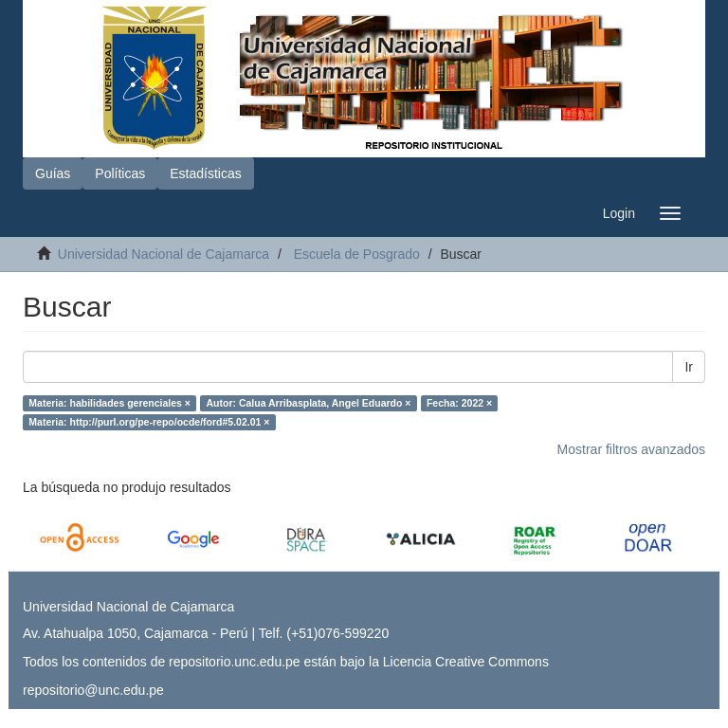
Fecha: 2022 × (459, 403)
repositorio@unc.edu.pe (93, 690)
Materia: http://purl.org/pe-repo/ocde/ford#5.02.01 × (149, 422)
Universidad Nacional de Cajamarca (164, 254)
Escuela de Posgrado (357, 254)
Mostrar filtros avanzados (631, 449)
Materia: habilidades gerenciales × (109, 403)
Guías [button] (53, 173)
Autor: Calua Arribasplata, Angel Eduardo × (308, 403)
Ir (689, 367)
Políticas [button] (120, 173)
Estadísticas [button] (205, 173)
